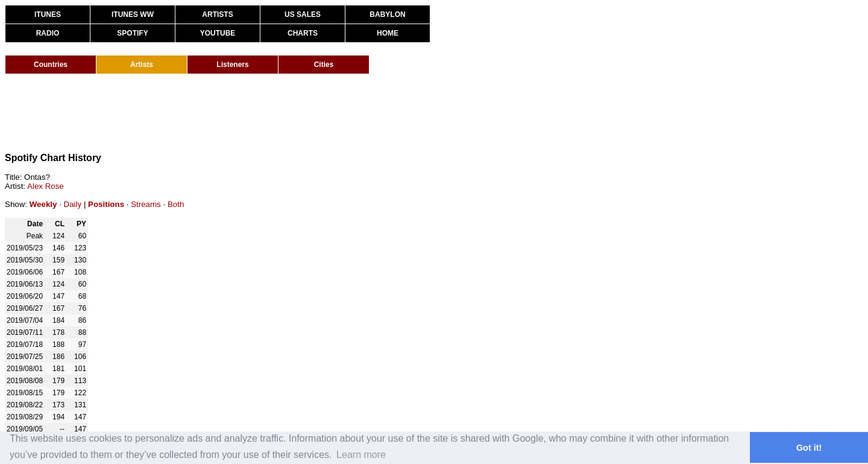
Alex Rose (46, 186)
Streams (146, 204)
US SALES (303, 14)
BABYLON (387, 14)
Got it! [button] (809, 448)
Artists (142, 65)
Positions (106, 204)
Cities (324, 65)
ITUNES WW (133, 14)
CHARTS (303, 33)
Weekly (43, 204)
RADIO (48, 33)
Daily (73, 204)
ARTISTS (217, 14)
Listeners (232, 65)
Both (176, 204)
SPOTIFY (132, 33)
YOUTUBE (218, 33)
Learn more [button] (361, 455)
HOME (388, 33)
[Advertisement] (224, 113)
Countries (51, 65)
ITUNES (48, 14)
